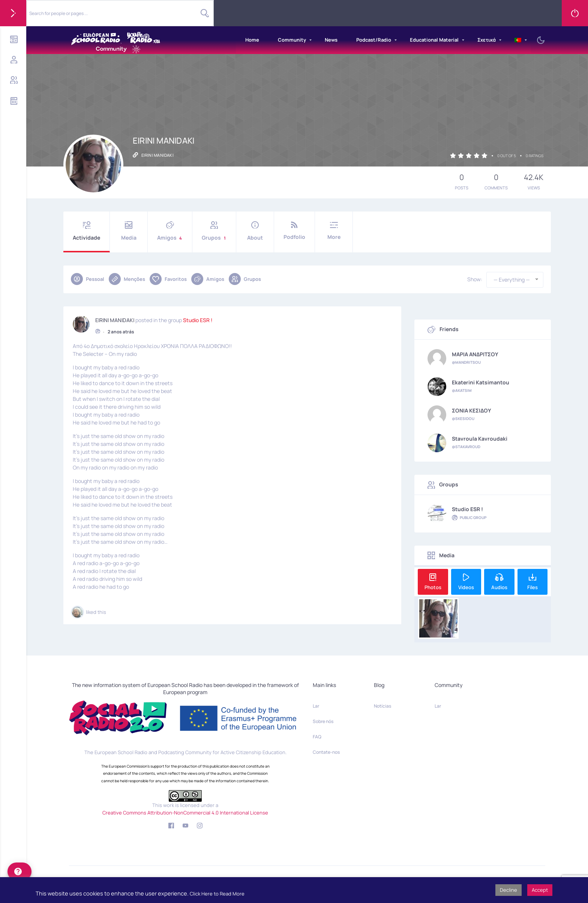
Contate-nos (326, 752)
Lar (316, 706)
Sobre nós (323, 721)
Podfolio (294, 231)
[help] (19, 871)
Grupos (214, 231)
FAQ (317, 737)
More (334, 231)
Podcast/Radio (374, 40)
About (255, 231)
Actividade (86, 231)
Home (252, 40)
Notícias (382, 706)
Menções (127, 279)
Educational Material (434, 40)
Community (292, 40)
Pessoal (88, 279)
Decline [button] (508, 890)
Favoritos (168, 279)
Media (129, 231)
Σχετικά (487, 40)
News (331, 40)
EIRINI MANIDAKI (115, 319)
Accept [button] (540, 890)
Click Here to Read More (217, 894)
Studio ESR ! (198, 319)
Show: (475, 279)
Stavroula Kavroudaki (480, 439)
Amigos (170, 231)
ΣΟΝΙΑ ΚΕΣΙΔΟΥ (472, 411)
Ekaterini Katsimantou (481, 382)
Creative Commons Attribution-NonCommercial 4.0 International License (185, 813)
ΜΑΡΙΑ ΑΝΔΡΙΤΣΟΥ (475, 354)
